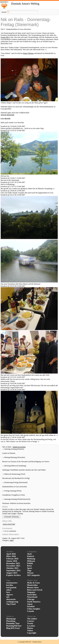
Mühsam (31, 561)
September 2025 (13, 570)
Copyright (32, 633)
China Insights (34, 609)
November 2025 (13, 566)
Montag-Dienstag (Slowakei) (15, 457)
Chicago (31, 599)
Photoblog (11, 621)
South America (34, 602)
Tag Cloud (11, 604)
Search (4, 12)
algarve (10, 595)
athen (9, 590)
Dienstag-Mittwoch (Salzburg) (15, 466)
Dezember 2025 (13, 563)
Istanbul (31, 606)
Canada (31, 611)
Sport (30, 568)
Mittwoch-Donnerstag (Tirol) (15, 474)
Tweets (30, 623)
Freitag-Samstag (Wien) (13, 491)
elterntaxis (11, 599)
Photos (30, 628)
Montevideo (32, 585)
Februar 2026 (12, 559)
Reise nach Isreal (35, 590)
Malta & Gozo (33, 583)
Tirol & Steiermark (7, 115)
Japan (30, 604)
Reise (29, 566)
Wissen (30, 573)
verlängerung (12, 602)
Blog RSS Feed (13, 628)
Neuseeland (32, 597)
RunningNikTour (14, 626)
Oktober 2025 (12, 568)
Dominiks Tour (13, 623)
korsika (10, 585)
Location (31, 626)
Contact (31, 621)
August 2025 (12, 573)
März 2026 (11, 556)
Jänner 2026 (12, 561)
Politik (30, 563)
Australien (32, 595)
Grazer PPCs (5, 37)
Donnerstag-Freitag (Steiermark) (16, 482)
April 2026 (11, 554)
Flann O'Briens (28, 53)
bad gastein (11, 587)
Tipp (29, 570)
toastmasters (12, 583)
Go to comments (10, 531)
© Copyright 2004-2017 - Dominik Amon (29, 642)
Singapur (31, 592)
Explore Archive (13, 575)
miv (8, 597)
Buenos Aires (33, 587)
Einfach (31, 556)
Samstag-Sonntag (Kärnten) (14, 449)
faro (8, 592)
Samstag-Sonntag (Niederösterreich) (17, 499)
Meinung (31, 559)
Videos (30, 630)
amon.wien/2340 (9, 524)
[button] (11, 517)
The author (32, 619)
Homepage (11, 619)
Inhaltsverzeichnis (19, 447)
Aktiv (12, 540)
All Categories (33, 575)
